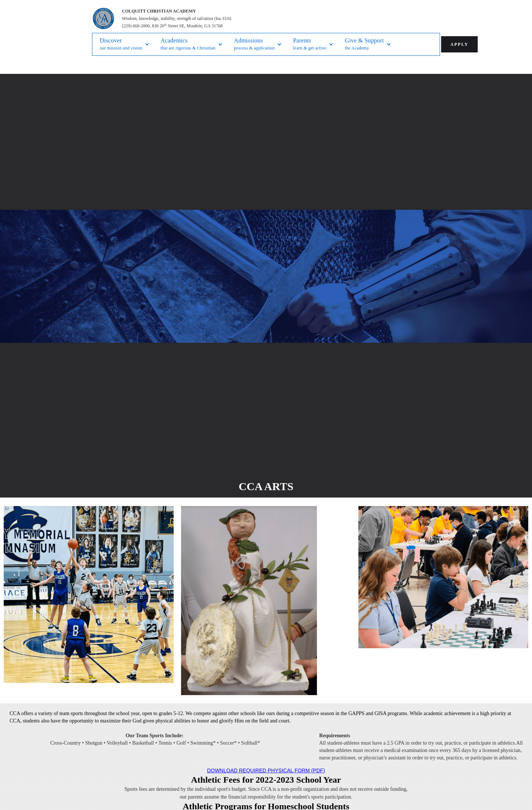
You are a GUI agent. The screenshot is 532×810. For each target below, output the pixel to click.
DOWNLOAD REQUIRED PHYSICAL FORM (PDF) (266, 770)
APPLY (459, 44)
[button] (125, 44)
